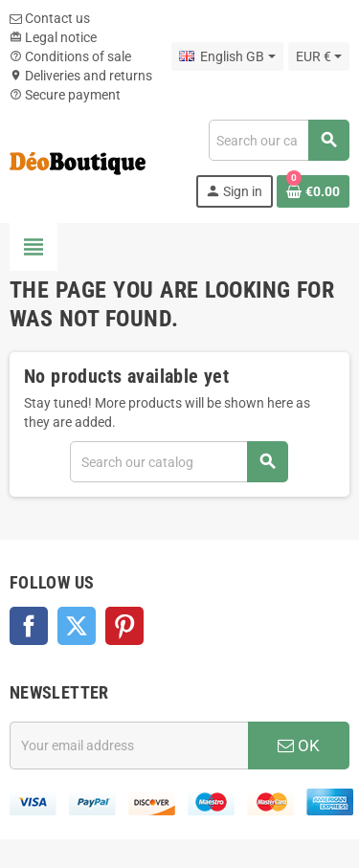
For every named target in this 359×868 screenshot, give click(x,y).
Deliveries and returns (81, 76)
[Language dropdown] (227, 56)
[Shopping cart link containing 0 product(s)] (313, 191)
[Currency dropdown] (319, 56)
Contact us (50, 18)
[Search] (279, 140)
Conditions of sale (70, 56)
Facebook (29, 626)
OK (299, 746)
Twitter (77, 626)
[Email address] (129, 746)
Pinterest (124, 626)
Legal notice (53, 37)
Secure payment (65, 95)
